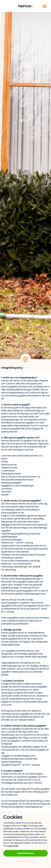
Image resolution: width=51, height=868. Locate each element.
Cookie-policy (13, 846)
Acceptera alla (26, 853)
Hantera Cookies (26, 861)
